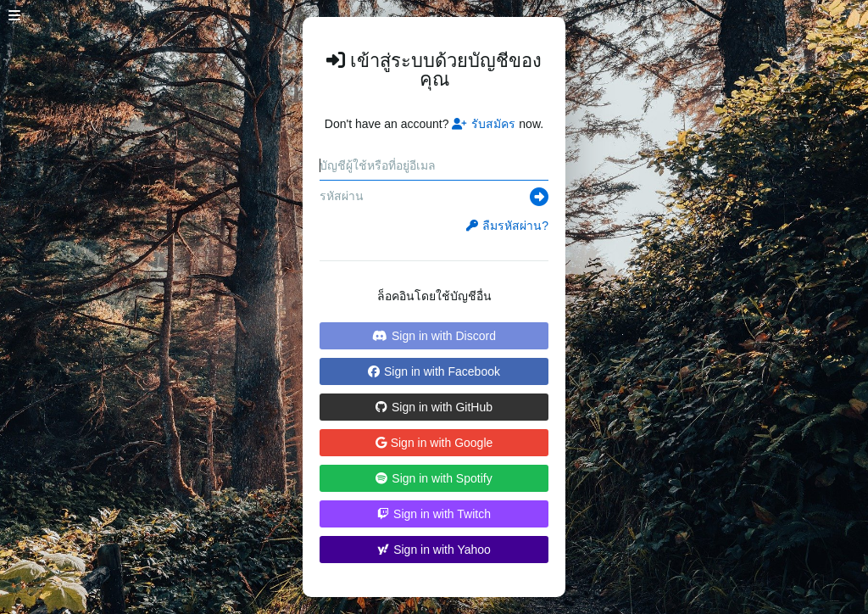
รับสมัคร (484, 124)
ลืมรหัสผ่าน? (507, 226)
